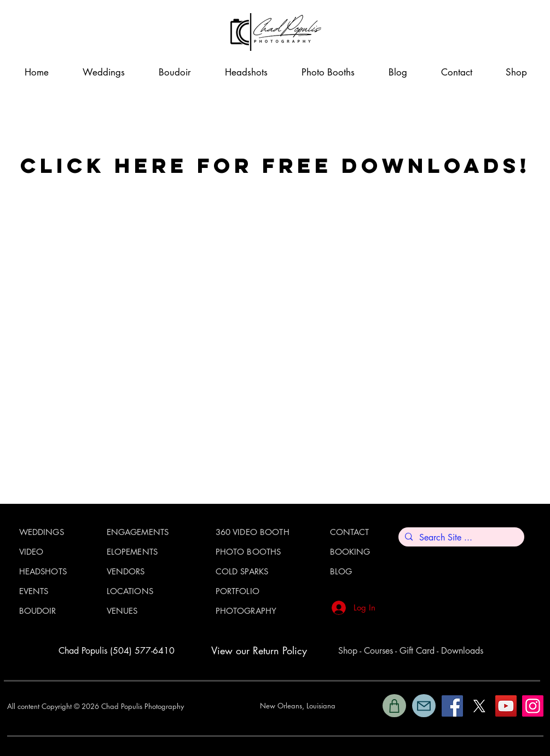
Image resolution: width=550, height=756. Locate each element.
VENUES (122, 611)
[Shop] (394, 706)
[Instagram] (533, 706)
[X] (479, 706)
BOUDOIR (38, 611)
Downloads (462, 651)
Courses (378, 651)
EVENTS (34, 591)
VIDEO (31, 552)
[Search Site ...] (460, 538)
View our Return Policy (259, 650)
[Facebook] (452, 706)
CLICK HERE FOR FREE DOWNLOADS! (275, 165)
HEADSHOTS (43, 571)
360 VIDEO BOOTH (253, 532)
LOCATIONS (130, 591)
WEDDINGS (42, 532)
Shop (348, 651)
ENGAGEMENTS (138, 532)
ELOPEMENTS (132, 552)
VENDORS (126, 571)
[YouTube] (506, 706)
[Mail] (424, 706)
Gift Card (417, 651)
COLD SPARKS (242, 571)
